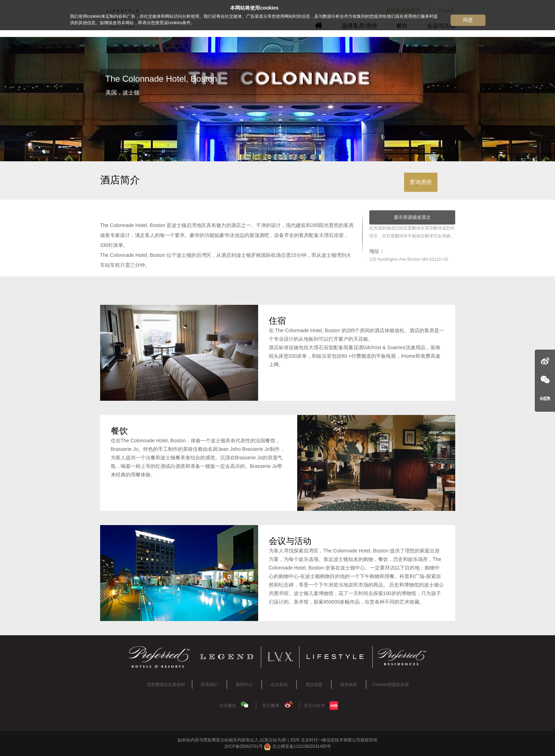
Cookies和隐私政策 (391, 685)
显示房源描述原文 (412, 217)
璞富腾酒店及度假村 (166, 685)
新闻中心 (244, 685)
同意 (468, 20)
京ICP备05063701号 (243, 746)
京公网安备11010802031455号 (297, 746)
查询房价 (421, 182)
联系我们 (210, 685)
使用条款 (349, 685)
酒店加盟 (314, 685)
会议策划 (279, 685)
